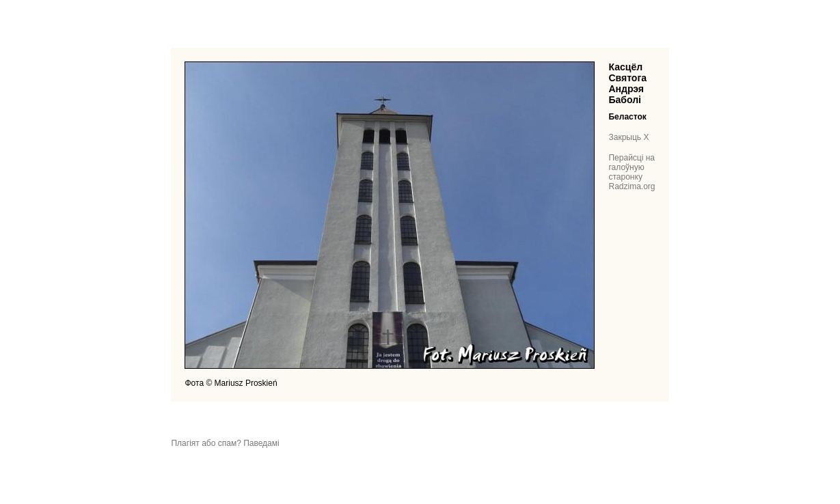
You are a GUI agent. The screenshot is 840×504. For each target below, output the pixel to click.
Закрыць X (628, 137)
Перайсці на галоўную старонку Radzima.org (632, 172)
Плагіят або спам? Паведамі (225, 443)
